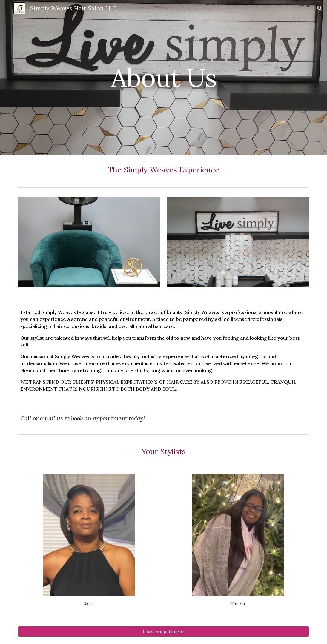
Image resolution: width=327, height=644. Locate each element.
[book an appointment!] (163, 631)
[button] (320, 8)
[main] (163, 77)
